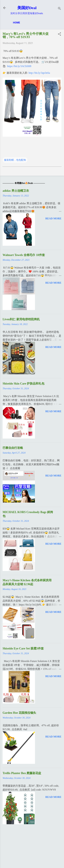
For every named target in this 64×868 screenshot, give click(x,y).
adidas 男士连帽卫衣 (16, 191)
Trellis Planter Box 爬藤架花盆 (22, 773)
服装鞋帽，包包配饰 (15, 160)
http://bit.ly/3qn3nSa (39, 73)
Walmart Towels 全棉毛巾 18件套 (24, 255)
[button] (59, 34)
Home (17, 23)
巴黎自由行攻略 (13, 448)
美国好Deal (27, 8)
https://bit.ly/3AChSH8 (19, 66)
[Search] (59, 9)
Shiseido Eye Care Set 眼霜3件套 (23, 648)
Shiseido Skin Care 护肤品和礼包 (23, 384)
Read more (53, 218)
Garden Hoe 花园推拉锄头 (19, 713)
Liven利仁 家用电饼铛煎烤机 (21, 319)
